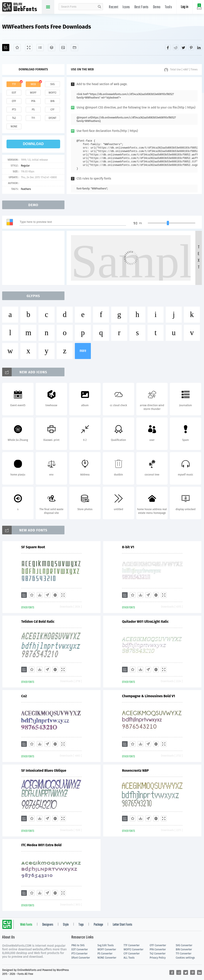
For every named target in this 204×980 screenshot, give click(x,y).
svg (52, 84)
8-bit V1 (128, 547)
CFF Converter (132, 954)
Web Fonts (26, 925)
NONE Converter (107, 958)
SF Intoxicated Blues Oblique (44, 771)
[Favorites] (17, 48)
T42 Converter (158, 954)
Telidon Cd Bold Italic (38, 622)
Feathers (26, 189)
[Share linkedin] (199, 47)
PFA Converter (158, 949)
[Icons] (63, 48)
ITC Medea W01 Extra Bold (41, 845)
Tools (169, 7)
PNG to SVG (78, 945)
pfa (33, 101)
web (33, 84)
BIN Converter (184, 949)
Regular (25, 166)
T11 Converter (183, 954)
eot (14, 93)
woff (33, 93)
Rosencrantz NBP (135, 771)
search (100, 7)
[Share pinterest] (191, 47)
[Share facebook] (168, 47)
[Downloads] (40, 595)
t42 (14, 118)
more (83, 351)
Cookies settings (185, 958)
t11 (33, 118)
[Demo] (29, 48)
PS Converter (105, 954)
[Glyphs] (40, 48)
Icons (126, 7)
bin (52, 101)
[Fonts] (75, 48)
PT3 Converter (80, 954)
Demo (157, 7)
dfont (52, 118)
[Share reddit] (176, 47)
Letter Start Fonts (122, 925)
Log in (185, 7)
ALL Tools (129, 958)
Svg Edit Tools (106, 945)
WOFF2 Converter (133, 949)
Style (66, 925)
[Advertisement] (35, 258)
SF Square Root (33, 547)
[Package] (52, 48)
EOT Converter (80, 949)
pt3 (14, 110)
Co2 (24, 696)
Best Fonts (141, 7)
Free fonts (22, 7)
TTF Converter (132, 945)
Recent (113, 7)
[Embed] (55, 595)
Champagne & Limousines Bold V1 (149, 696)
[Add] (6, 48)
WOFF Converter (107, 949)
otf (14, 101)
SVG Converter (184, 945)
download (33, 144)
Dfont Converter (81, 958)
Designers (48, 925)
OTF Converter (158, 945)
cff (52, 110)
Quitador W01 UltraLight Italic (145, 622)
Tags (81, 925)
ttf (14, 84)
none (14, 126)
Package (98, 925)
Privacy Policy (158, 958)
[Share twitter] (183, 47)
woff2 (53, 93)
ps (33, 110)
